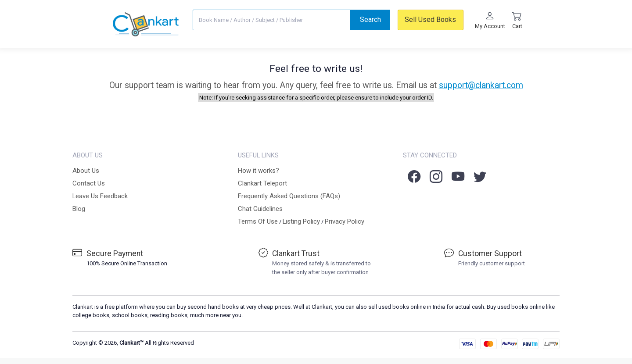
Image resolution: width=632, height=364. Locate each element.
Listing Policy (301, 221)
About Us (86, 171)
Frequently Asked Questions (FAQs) (289, 196)
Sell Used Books (430, 20)
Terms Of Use (258, 221)
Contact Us (89, 183)
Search (370, 20)
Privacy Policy (345, 221)
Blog (79, 209)
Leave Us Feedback (100, 196)
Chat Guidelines (260, 209)
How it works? (259, 171)
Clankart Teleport (262, 183)
